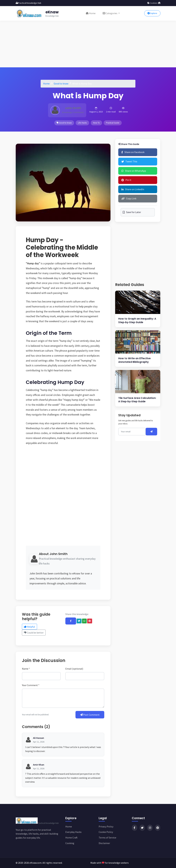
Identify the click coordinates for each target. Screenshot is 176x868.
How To (96, 123)
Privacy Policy (106, 826)
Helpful (29, 627)
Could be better (34, 633)
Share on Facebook (133, 152)
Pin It (126, 180)
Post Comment (90, 715)
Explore (152, 13)
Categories (110, 13)
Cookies (152, 3)
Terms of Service (107, 838)
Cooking (70, 843)
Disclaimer (104, 843)
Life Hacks (82, 123)
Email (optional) (74, 669)
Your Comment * (31, 685)
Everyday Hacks (73, 832)
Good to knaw (61, 84)
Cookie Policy (106, 832)
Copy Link (129, 198)
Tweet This (129, 161)
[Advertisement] (88, 44)
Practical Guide (113, 123)
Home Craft (71, 838)
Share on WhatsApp (134, 171)
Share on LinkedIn (133, 189)
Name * (26, 669)
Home (91, 13)
